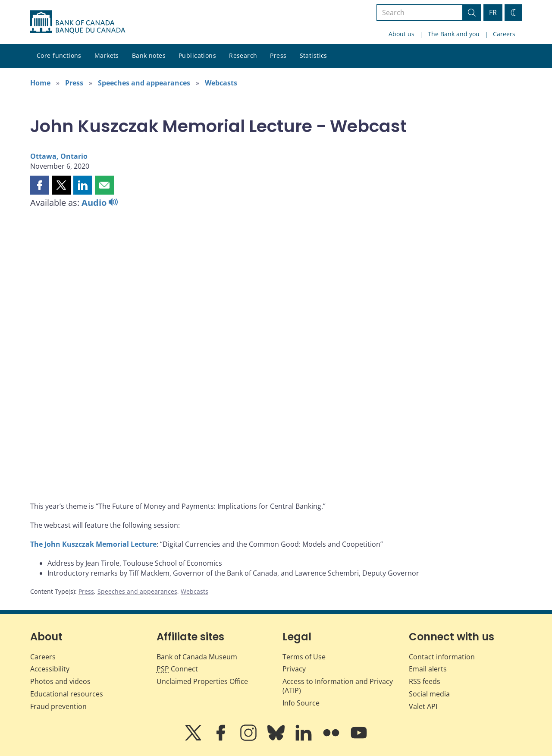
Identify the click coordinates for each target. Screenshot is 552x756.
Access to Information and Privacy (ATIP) (338, 686)
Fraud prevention (58, 706)
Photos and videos (60, 681)
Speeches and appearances (144, 83)
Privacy (294, 669)
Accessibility (50, 669)
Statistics (314, 55)
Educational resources (67, 694)
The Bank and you (454, 34)
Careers (504, 34)
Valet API (423, 706)
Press (278, 55)
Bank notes (149, 55)
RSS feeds (425, 681)
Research (243, 55)
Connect (177, 669)
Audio (100, 203)
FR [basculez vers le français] (493, 13)
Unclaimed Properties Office (202, 681)
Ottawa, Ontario (59, 156)
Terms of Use (304, 657)
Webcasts (221, 83)
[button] (40, 185)
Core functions (59, 55)
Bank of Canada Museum (197, 657)
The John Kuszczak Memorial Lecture (93, 544)
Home (40, 83)
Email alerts (428, 669)
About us (401, 34)
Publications (197, 55)
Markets (107, 55)
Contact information (442, 657)
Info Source (301, 703)
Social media (429, 694)
